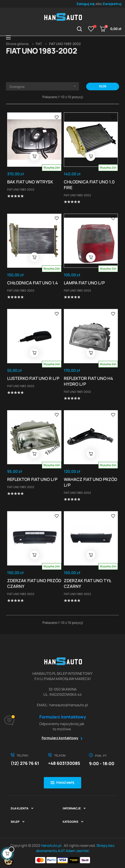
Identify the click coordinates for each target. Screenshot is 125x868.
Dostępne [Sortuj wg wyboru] (44, 86)
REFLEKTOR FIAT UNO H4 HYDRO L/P (88, 381)
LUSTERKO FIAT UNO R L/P (33, 378)
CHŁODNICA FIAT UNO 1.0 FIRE (89, 185)
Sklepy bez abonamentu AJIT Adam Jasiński (75, 848)
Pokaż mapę (65, 783)
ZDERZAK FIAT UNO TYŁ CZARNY (88, 583)
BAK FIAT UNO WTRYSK (30, 182)
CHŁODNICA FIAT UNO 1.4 (32, 283)
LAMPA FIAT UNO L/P (84, 283)
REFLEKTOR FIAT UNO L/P (32, 479)
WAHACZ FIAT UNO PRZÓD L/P (90, 482)
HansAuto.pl (52, 845)
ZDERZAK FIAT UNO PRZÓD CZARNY (34, 583)
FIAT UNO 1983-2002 (21, 189)
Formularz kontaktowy (60, 738)
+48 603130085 (64, 763)
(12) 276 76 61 (25, 763)
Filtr (103, 86)
